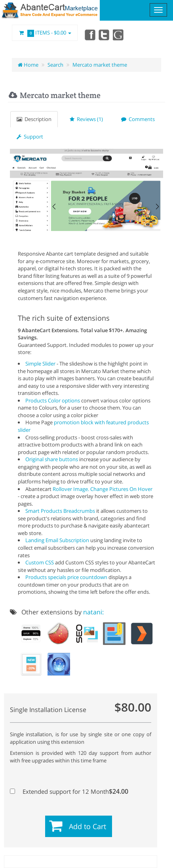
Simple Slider (40, 364)
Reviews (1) (86, 119)
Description (34, 119)
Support (30, 137)
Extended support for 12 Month (67, 791)
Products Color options (53, 400)
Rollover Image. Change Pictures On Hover (103, 489)
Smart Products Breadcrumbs (60, 511)
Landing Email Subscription (57, 540)
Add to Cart (87, 826)
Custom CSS (40, 562)
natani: (93, 612)
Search (55, 65)
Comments (138, 119)
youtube (119, 35)
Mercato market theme (100, 65)
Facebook (89, 35)
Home (28, 65)
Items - (45, 33)
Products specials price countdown (66, 577)
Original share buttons (52, 459)
